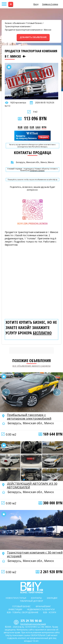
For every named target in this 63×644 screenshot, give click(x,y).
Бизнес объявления (15, 23)
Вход (36, 4)
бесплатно (42, 333)
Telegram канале (37, 171)
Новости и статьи (16, 598)
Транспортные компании (17, 26)
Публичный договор (32, 601)
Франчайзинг (43, 606)
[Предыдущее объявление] (24, 56)
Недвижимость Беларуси (41, 609)
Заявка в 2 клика (50, 4)
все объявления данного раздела (31, 366)
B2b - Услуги (50, 612)
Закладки (52, 598)
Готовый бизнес (34, 23)
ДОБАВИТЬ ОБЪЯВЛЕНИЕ (33, 37)
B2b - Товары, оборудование (23, 612)
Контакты (36, 598)
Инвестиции (15, 609)
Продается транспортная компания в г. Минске (28, 30)
